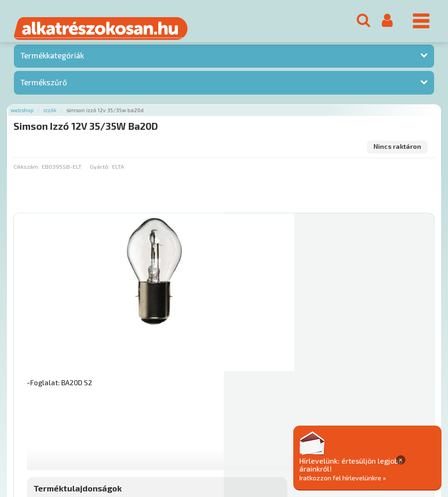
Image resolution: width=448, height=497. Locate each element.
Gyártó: (100, 171)
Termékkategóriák (52, 60)
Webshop (22, 114)
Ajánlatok (28, 441)
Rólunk (60, 441)
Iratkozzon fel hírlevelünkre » (388, 477)
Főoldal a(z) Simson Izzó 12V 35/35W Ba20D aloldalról (92, 411)
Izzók (50, 114)
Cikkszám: (26, 171)
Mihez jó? (256, 363)
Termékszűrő (44, 86)
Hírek (86, 441)
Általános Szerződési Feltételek (270, 441)
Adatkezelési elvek (355, 441)
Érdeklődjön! (380, 386)
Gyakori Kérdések (189, 441)
